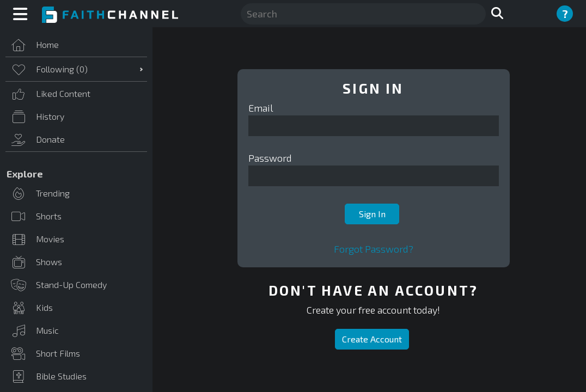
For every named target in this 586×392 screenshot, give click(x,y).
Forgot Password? (374, 249)
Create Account (372, 339)
